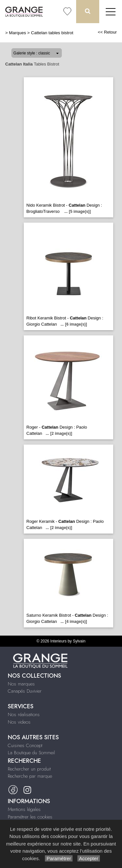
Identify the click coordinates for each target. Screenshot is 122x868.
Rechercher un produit (29, 769)
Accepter (89, 858)
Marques (18, 33)
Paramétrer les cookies (30, 817)
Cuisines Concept (25, 745)
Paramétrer (59, 858)
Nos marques (21, 684)
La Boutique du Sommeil (31, 753)
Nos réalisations (24, 714)
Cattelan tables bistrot (52, 33)
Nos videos (19, 722)
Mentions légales (24, 809)
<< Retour (107, 32)
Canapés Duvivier (25, 691)
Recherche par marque (30, 776)
